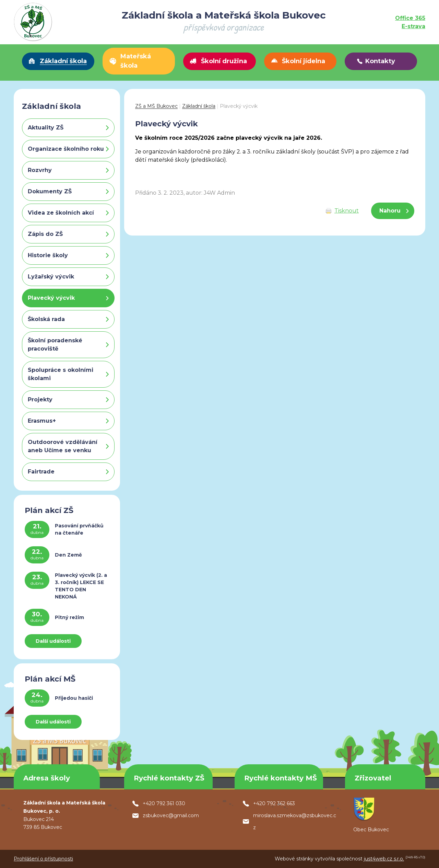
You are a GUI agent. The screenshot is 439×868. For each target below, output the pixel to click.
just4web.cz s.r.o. (384, 859)
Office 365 (410, 18)
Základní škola (199, 106)
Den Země (68, 555)
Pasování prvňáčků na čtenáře (79, 529)
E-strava (413, 26)
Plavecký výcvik (239, 106)
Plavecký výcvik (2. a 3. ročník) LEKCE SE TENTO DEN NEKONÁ (81, 586)
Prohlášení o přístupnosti (43, 859)
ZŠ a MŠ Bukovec (156, 106)
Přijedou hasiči (74, 698)
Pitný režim (69, 617)
